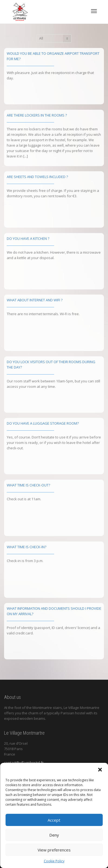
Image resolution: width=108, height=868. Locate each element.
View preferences (54, 850)
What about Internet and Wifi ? (35, 300)
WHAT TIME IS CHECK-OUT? (28, 485)
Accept (54, 820)
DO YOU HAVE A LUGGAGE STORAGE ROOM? (43, 423)
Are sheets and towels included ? (37, 177)
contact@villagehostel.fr (24, 763)
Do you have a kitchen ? (28, 238)
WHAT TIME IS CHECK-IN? (27, 547)
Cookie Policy (54, 861)
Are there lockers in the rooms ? (37, 115)
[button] (100, 770)
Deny (54, 835)
